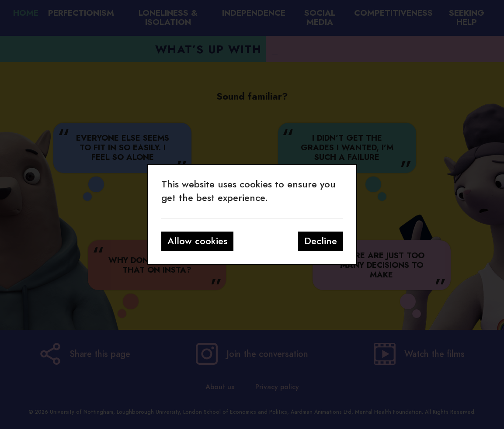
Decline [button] (321, 241)
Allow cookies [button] (197, 241)
